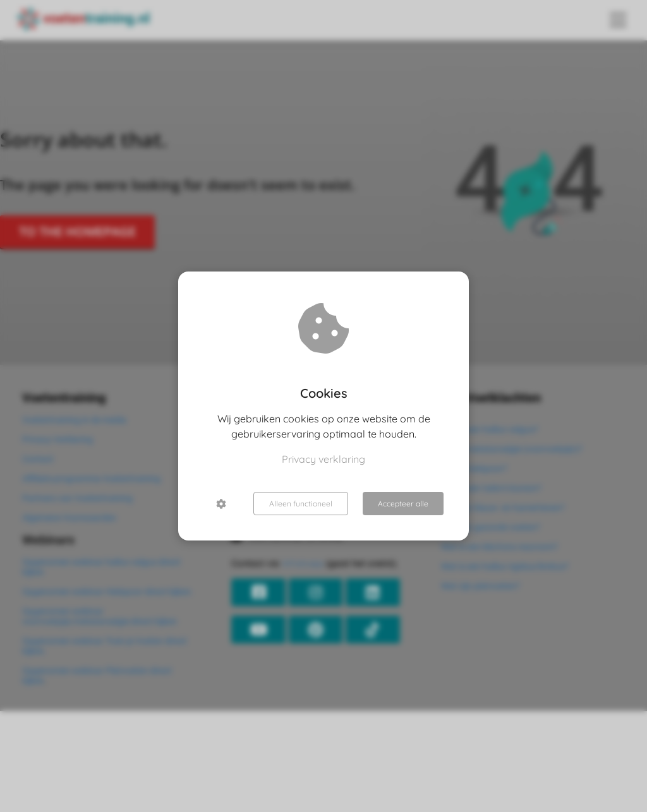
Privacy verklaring (323, 459)
